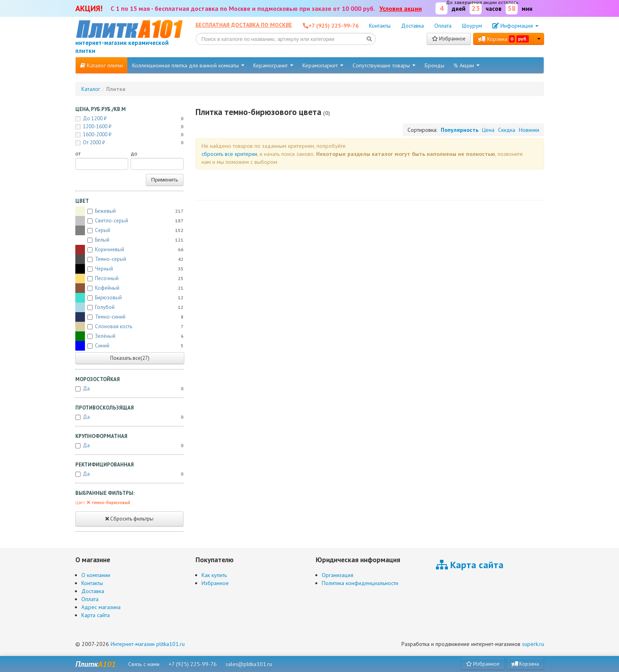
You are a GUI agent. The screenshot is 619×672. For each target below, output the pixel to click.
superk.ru (533, 644)
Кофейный (129, 288)
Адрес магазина (101, 607)
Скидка (507, 130)
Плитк (96, 664)
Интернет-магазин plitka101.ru (148, 644)
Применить (164, 180)
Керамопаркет (323, 65)
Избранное (449, 39)
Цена (488, 130)
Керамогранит (273, 65)
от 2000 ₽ (129, 143)
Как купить (214, 575)
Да (129, 389)
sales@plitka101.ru (249, 664)
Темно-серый (129, 259)
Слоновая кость (129, 327)
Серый (129, 230)
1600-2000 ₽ (129, 135)
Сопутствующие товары (384, 65)
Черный (129, 269)
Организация (338, 575)
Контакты (380, 26)
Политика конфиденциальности (360, 583)
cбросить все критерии (229, 154)
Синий (129, 346)
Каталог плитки (102, 65)
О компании (96, 575)
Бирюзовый (129, 298)
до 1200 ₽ (129, 119)
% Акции (467, 65)
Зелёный (129, 336)
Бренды (435, 65)
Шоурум (472, 26)
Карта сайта (96, 615)
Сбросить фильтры (129, 519)
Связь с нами (144, 664)
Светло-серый (129, 221)
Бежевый (129, 211)
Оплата (443, 26)
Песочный (129, 278)
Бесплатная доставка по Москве (244, 25)
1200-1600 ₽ (129, 127)
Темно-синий (129, 317)
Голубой (129, 307)
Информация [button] (515, 26)
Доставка (412, 26)
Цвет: (103, 502)
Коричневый (129, 250)
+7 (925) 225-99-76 (193, 664)
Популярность (460, 130)
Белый (129, 240)
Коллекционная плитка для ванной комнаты (188, 65)
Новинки (529, 130)
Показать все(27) (130, 358)
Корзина (504, 39)
